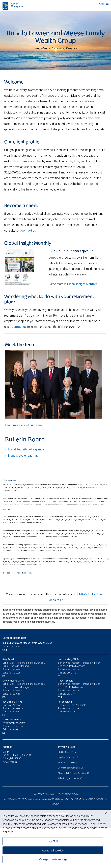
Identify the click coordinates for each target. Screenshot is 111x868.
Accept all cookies (53, 850)
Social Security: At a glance (26, 489)
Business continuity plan (69, 807)
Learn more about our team (23, 465)
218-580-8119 (14, 751)
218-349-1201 (69, 751)
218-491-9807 (14, 769)
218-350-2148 (69, 712)
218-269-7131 (69, 733)
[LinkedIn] (63, 737)
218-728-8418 (72, 709)
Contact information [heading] (15, 677)
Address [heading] (7, 786)
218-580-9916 (14, 733)
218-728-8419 (17, 748)
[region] (55, 839)
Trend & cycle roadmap (23, 495)
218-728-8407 (17, 730)
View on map (8, 801)
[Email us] (4, 689)
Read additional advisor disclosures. (17, 612)
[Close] (106, 813)
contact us (29, 270)
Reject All (53, 841)
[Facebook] (7, 689)
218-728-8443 (72, 748)
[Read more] (7, 549)
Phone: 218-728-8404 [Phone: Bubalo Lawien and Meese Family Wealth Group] (12, 686)
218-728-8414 (72, 730)
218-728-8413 (17, 709)
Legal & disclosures (67, 797)
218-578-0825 (14, 712)
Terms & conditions (67, 802)
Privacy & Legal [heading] (67, 786)
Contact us (19, 366)
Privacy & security (66, 791)
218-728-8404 (17, 766)
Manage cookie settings (53, 859)
